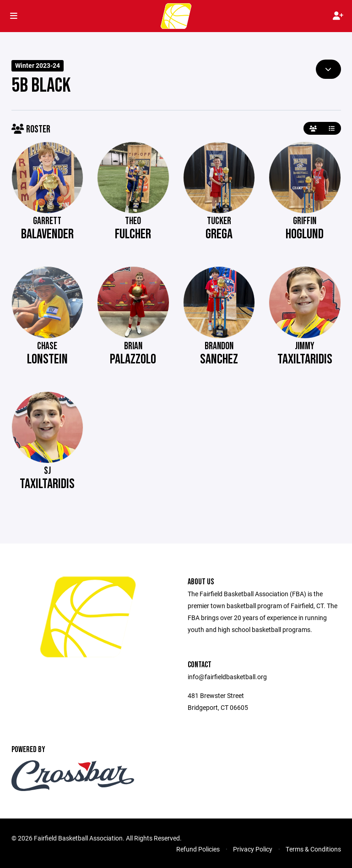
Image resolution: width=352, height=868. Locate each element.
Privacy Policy (253, 849)
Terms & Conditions (313, 849)
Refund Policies (198, 849)
